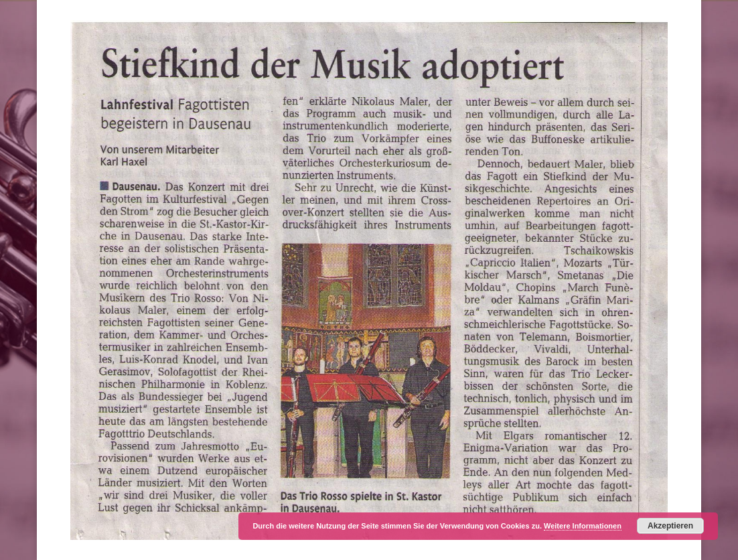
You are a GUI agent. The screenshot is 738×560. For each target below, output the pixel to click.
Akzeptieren (670, 526)
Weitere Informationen (583, 526)
